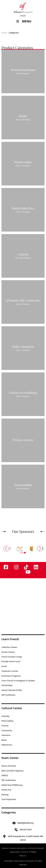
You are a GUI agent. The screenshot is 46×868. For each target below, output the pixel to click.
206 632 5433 (26, 830)
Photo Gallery (7, 721)
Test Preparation (9, 799)
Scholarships (7, 685)
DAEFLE (5, 775)
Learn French (10, 639)
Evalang (5, 795)
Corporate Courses (10, 671)
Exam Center (10, 758)
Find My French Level (11, 661)
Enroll (4, 666)
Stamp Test (6, 790)
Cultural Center (12, 708)
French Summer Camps (12, 657)
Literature (6, 735)
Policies (22, 856)
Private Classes (8, 652)
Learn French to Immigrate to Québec (18, 681)
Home (4, 33)
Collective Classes (9, 647)
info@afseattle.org (25, 823)
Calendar (6, 716)
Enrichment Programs (11, 676)
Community (7, 730)
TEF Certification (9, 780)
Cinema (5, 726)
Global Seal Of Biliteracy (12, 785)
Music (4, 740)
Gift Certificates (8, 695)
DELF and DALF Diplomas (12, 771)
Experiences (7, 745)
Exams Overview (9, 766)
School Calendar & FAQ (12, 690)
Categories (14, 33)
